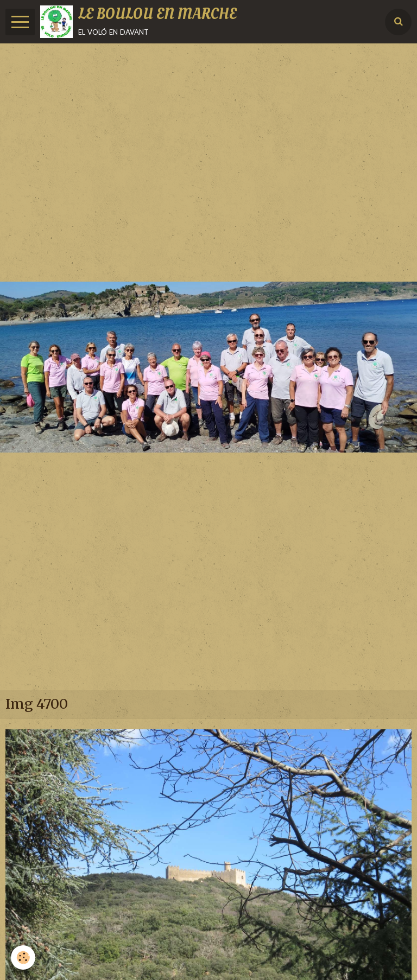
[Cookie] (23, 957)
